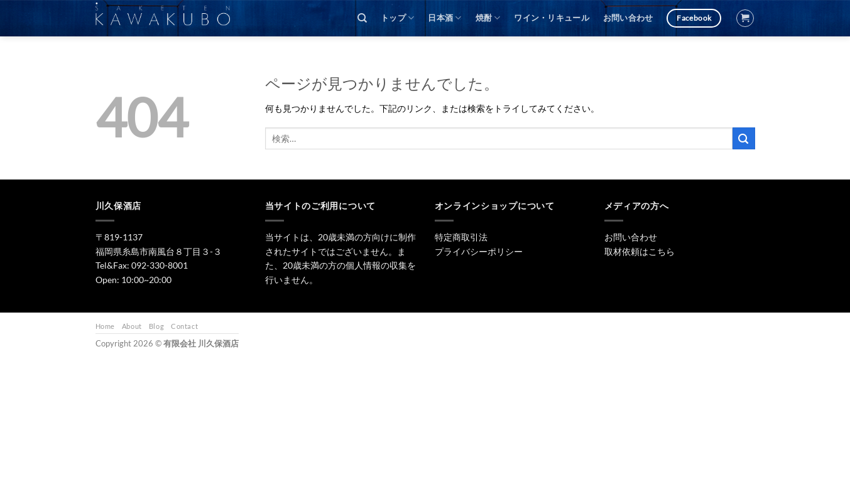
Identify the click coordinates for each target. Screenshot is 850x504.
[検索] (362, 18)
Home (105, 326)
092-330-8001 (160, 265)
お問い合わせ (628, 18)
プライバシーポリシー (479, 251)
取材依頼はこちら (640, 251)
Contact (184, 326)
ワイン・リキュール (551, 18)
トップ (397, 18)
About (132, 326)
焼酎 (488, 18)
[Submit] (744, 138)
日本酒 (444, 18)
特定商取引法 (461, 237)
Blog (156, 326)
